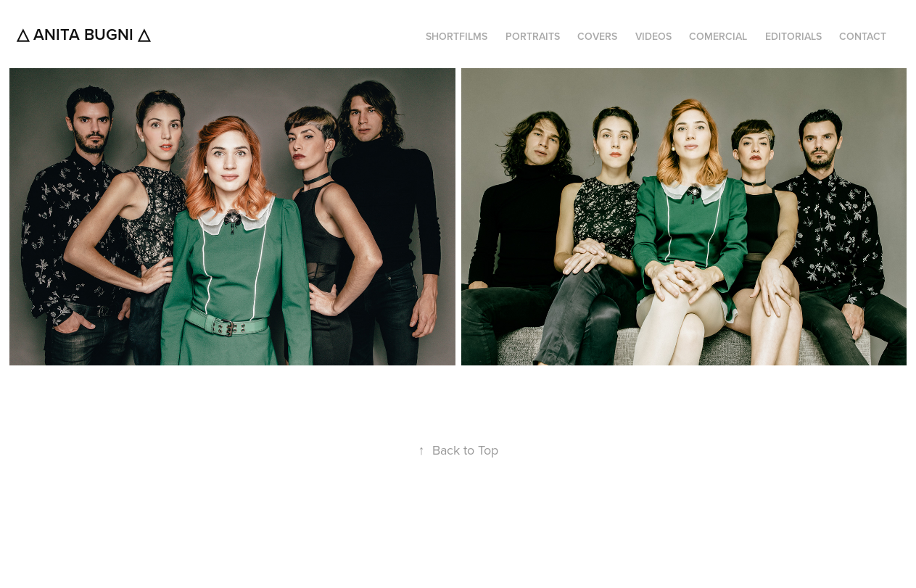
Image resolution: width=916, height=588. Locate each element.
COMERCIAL (718, 36)
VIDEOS (653, 36)
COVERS (597, 36)
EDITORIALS (793, 36)
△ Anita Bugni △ (83, 34)
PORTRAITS (533, 36)
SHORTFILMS (457, 36)
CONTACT (863, 36)
